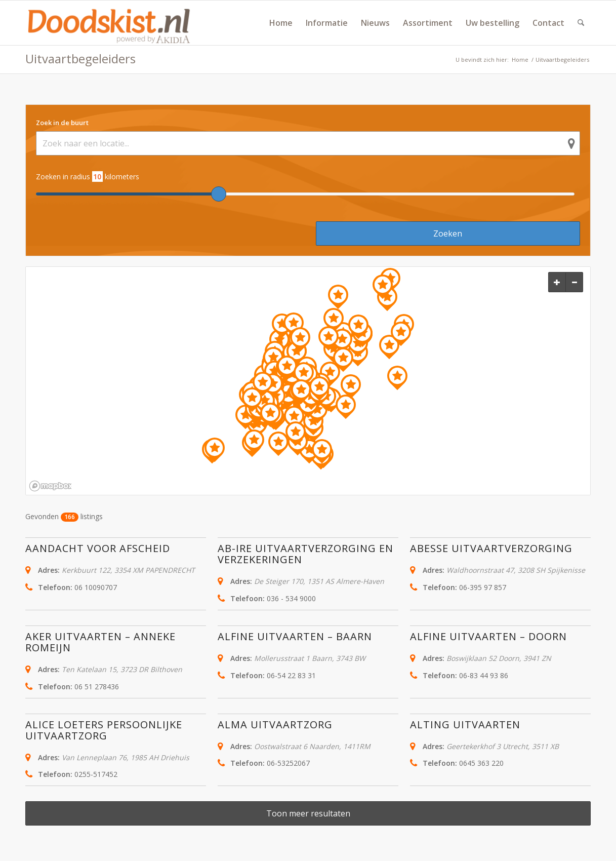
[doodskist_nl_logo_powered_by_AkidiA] (109, 23)
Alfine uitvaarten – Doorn (488, 636)
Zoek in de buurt (62, 123)
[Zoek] (581, 23)
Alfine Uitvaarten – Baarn (295, 636)
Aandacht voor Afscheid (98, 548)
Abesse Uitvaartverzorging (491, 548)
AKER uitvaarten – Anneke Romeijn (100, 642)
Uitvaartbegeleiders (80, 58)
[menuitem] (281, 23)
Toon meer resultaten (308, 813)
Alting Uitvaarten (465, 725)
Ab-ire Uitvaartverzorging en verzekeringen (305, 554)
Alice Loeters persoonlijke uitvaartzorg (104, 730)
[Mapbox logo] (50, 486)
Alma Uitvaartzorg (275, 725)
